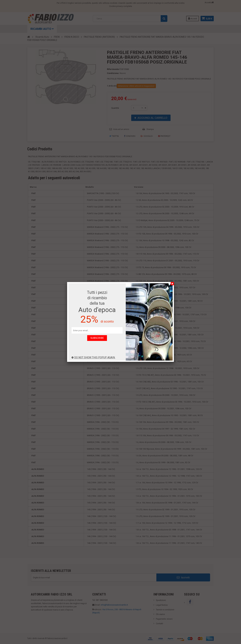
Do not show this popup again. (93, 357)
